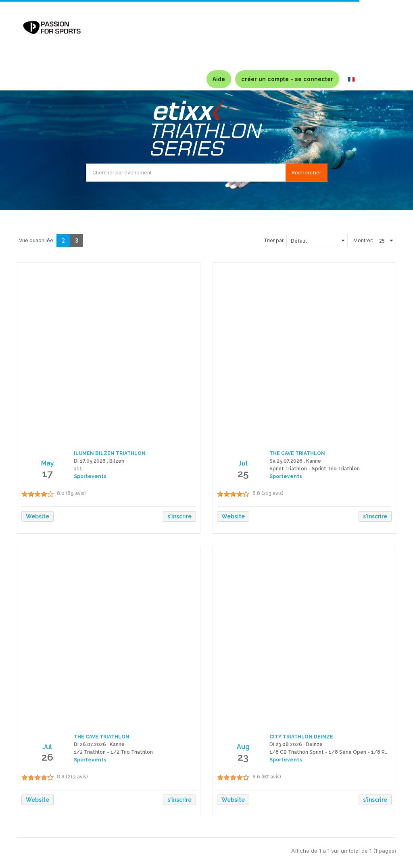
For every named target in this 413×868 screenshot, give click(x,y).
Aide (219, 79)
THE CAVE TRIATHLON (297, 453)
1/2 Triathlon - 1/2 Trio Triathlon (113, 752)
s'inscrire (179, 516)
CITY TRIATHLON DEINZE (301, 737)
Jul (243, 463)
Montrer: (363, 240)
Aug (243, 747)
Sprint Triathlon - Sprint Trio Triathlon (315, 469)
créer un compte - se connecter (287, 79)
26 (47, 757)
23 (243, 757)
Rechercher (307, 172)
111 (78, 469)
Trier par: (274, 240)
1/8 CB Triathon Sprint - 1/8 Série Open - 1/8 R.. (328, 752)
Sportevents (90, 476)
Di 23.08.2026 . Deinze (296, 744)
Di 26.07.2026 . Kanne (99, 744)
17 (47, 474)
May (48, 463)
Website (38, 516)
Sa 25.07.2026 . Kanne (295, 461)
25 (243, 474)
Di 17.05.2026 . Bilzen (99, 461)
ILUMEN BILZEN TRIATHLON (110, 453)
